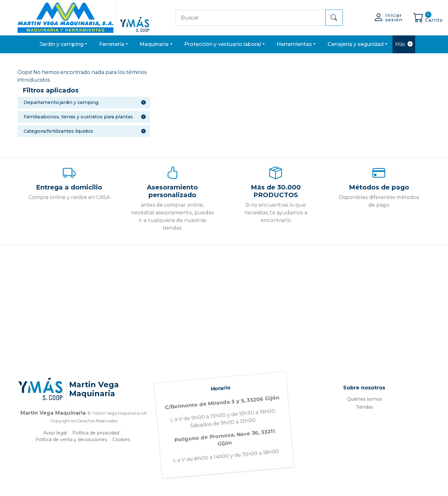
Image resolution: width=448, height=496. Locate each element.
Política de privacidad (96, 433)
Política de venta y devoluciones (71, 440)
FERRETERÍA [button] (112, 44)
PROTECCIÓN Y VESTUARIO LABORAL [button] (223, 44)
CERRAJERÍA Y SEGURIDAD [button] (356, 44)
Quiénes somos (364, 399)
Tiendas (364, 407)
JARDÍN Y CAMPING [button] (61, 44)
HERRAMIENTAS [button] (294, 44)
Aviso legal (55, 433)
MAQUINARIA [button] (154, 44)
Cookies (121, 440)
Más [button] (404, 44)
